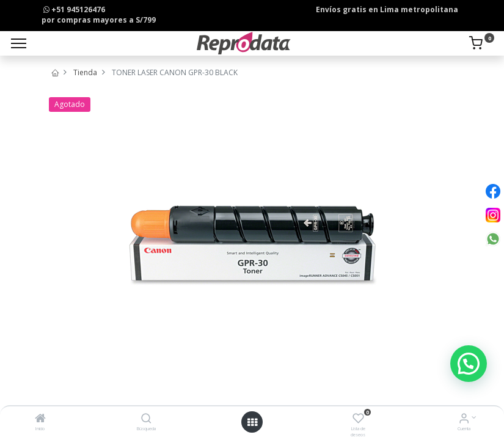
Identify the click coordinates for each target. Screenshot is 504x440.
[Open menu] (252, 422)
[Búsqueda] (146, 420)
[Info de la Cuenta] (464, 420)
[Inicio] (40, 420)
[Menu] (19, 43)
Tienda (85, 72)
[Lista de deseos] (358, 420)
